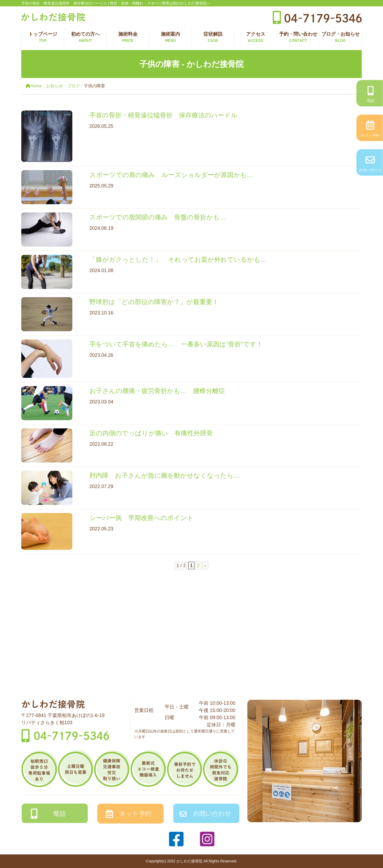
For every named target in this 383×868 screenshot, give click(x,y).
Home (34, 86)
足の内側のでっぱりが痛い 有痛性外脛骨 (151, 433)
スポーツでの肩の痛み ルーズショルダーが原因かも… (171, 175)
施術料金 (128, 37)
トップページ (43, 37)
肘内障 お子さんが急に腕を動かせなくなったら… (165, 475)
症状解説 (213, 37)
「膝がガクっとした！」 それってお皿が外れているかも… (178, 259)
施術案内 (170, 37)
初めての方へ (85, 37)
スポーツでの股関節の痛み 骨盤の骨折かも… (158, 217)
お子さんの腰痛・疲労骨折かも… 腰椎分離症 (157, 391)
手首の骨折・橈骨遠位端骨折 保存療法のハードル (163, 115)
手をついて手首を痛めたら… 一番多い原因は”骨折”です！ (179, 344)
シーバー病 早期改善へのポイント (141, 518)
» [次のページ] (205, 566)
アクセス (255, 37)
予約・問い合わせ (298, 37)
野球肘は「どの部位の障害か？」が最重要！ (154, 302)
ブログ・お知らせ (340, 37)
